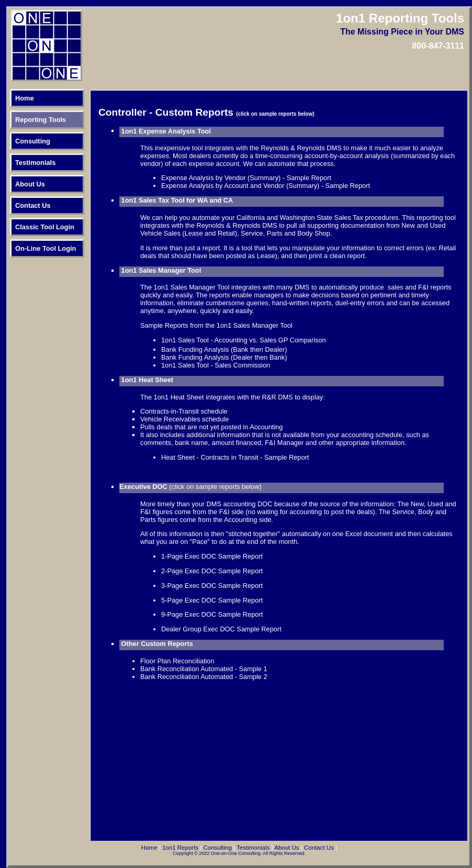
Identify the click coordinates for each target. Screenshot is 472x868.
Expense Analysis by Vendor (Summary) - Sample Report (246, 178)
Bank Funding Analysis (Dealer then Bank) (224, 357)
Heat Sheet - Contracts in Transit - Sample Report (235, 457)
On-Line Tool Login (46, 248)
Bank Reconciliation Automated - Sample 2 (204, 677)
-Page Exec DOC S (194, 614)
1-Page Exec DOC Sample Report (212, 556)
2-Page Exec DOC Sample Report (212, 571)
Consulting (33, 141)
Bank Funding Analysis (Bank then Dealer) (224, 349)
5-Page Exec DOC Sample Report (212, 600)
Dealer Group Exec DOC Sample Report (221, 629)
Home (25, 98)
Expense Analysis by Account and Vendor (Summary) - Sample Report (266, 186)
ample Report (243, 614)
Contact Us (33, 205)
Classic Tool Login (45, 227)
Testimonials (35, 163)
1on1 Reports (180, 848)
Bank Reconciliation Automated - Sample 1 (204, 669)
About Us (30, 184)
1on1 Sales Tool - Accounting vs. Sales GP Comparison (244, 340)
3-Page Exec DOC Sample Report (212, 586)
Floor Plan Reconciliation (177, 661)
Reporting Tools (41, 120)
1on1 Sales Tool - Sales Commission (216, 365)
